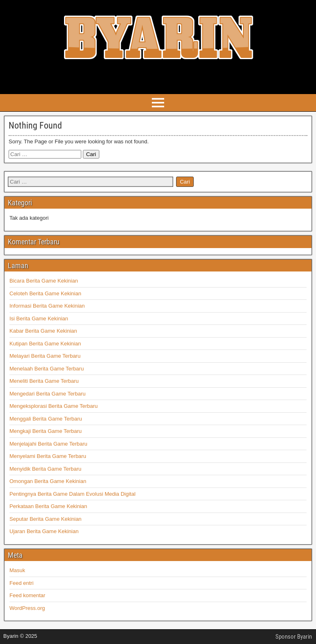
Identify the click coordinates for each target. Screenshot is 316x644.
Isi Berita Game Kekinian (39, 319)
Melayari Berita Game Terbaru (45, 356)
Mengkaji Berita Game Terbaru (46, 431)
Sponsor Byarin (294, 637)
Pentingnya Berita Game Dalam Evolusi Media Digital (72, 494)
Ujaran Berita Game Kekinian (44, 531)
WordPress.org (27, 608)
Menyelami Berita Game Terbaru (48, 456)
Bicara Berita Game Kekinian (44, 281)
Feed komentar (27, 595)
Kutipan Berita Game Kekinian (45, 344)
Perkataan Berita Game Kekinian (48, 506)
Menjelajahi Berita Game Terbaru (48, 444)
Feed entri (22, 583)
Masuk (17, 570)
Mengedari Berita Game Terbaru (47, 394)
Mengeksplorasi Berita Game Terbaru (54, 406)
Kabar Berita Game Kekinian (43, 331)
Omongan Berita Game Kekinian (48, 481)
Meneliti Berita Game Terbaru (44, 381)
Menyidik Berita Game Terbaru (45, 469)
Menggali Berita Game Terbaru (46, 419)
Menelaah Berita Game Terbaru (47, 369)
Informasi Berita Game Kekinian (47, 306)
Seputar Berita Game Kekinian (46, 519)
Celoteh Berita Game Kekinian (45, 293)
